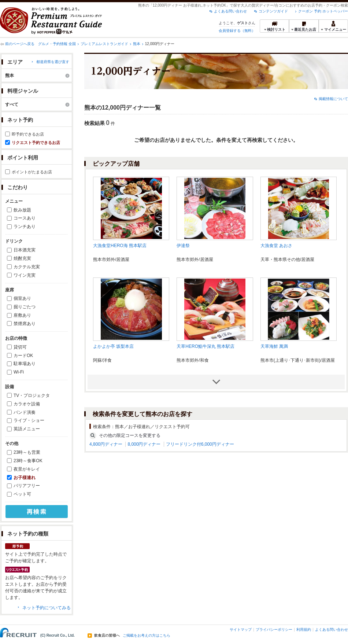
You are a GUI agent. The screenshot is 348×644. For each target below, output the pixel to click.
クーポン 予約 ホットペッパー (323, 11)
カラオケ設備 (27, 404)
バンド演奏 (25, 412)
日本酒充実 (25, 250)
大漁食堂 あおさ (276, 246)
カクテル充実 (27, 267)
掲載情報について (333, 99)
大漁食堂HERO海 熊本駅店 (120, 246)
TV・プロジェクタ (32, 395)
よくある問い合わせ (230, 11)
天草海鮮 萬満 (274, 346)
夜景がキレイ (27, 469)
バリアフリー (27, 486)
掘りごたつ (25, 307)
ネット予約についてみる (47, 608)
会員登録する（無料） (237, 31)
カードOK (23, 356)
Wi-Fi (19, 372)
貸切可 (20, 347)
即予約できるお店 (28, 134)
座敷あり (22, 315)
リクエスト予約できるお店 (36, 143)
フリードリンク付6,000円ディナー (200, 444)
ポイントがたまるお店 (32, 172)
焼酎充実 (22, 258)
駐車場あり (25, 364)
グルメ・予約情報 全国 (57, 44)
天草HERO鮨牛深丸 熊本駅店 (206, 346)
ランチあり (25, 227)
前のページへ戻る (20, 44)
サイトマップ (241, 630)
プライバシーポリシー (274, 630)
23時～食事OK (28, 461)
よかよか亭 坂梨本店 (113, 346)
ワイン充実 (25, 275)
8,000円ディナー (144, 444)
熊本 (137, 44)
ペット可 (22, 494)
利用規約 (304, 630)
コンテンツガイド (273, 11)
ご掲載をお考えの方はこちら (147, 636)
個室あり (22, 298)
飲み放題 (22, 210)
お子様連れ (25, 478)
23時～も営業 (27, 452)
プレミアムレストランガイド (104, 44)
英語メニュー (27, 429)
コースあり (25, 218)
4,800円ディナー (106, 444)
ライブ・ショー (29, 420)
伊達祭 (183, 246)
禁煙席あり (25, 324)
